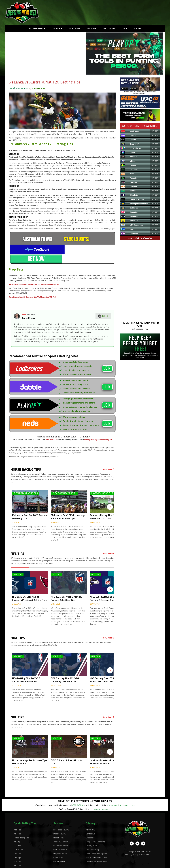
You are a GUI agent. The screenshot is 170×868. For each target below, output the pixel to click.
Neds (132, 174)
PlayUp (133, 140)
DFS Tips (18, 849)
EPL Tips (17, 837)
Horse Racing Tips (21, 829)
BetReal (133, 165)
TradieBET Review (61, 833)
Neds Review (59, 829)
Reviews (74, 28)
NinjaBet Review (60, 845)
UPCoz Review (59, 853)
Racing (91, 28)
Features (109, 28)
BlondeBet (134, 195)
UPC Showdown (136, 225)
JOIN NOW (155, 131)
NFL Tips (18, 821)
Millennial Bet (136, 148)
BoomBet (134, 212)
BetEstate (134, 221)
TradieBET (134, 144)
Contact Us (91, 825)
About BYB (91, 821)
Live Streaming (92, 841)
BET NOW (89, 249)
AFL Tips (17, 853)
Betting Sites (37, 28)
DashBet (133, 187)
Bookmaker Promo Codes (97, 853)
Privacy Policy (92, 837)
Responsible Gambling (95, 833)
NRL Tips (18, 857)
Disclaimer (91, 829)
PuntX (132, 152)
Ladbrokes (134, 131)
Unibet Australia (137, 199)
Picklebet (134, 169)
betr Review (58, 849)
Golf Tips (18, 845)
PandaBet (134, 178)
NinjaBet (134, 157)
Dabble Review (60, 825)
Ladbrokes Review (61, 821)
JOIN (107, 359)
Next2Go (133, 182)
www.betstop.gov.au (102, 800)
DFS (124, 28)
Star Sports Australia (139, 204)
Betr (132, 229)
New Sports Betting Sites (97, 849)
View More (108, 460)
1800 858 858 (51, 430)
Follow (103, 307)
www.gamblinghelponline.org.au (98, 430)
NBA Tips (18, 833)
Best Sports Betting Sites (97, 845)
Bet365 (133, 191)
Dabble (133, 135)
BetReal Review (60, 841)
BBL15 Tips (19, 841)
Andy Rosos (39, 88)
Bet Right (134, 216)
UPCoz (133, 161)
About (138, 28)
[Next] (110, 498)
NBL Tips (18, 825)
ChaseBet (134, 233)
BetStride (134, 208)
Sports (57, 28)
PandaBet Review (61, 837)
